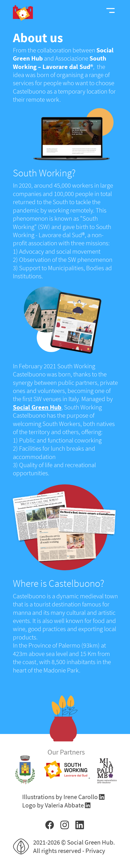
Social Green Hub (37, 407)
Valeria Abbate (65, 805)
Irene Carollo (81, 797)
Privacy (95, 851)
